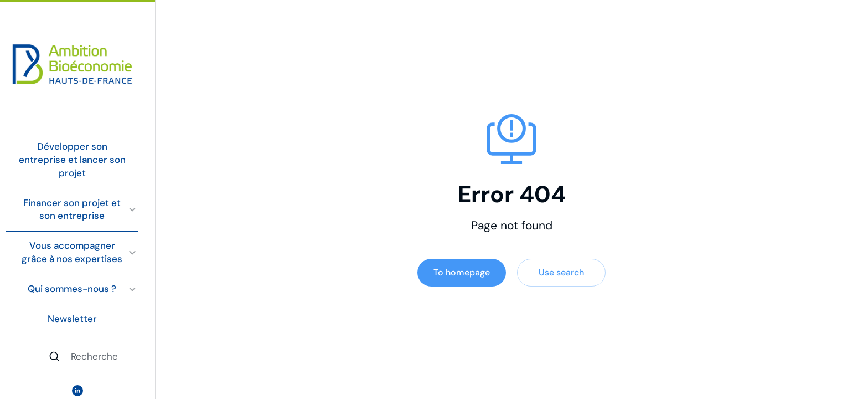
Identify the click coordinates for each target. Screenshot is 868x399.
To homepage (462, 272)
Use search (561, 272)
